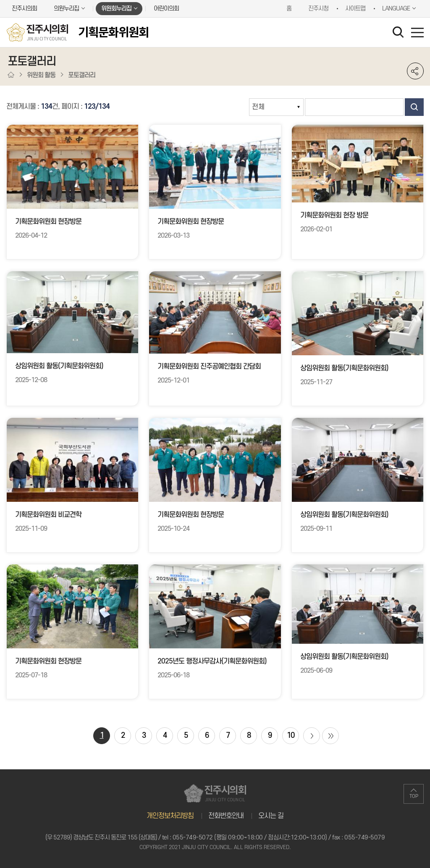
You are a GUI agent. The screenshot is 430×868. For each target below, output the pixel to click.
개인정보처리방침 (170, 816)
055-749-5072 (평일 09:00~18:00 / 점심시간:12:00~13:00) (250, 838)
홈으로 (11, 75)
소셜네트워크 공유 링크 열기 (415, 71)
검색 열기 (400, 34)
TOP (414, 796)
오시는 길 (271, 816)
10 (291, 736)
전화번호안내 (226, 816)
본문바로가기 (0, 0)
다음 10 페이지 (312, 736)
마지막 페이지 (330, 736)
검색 (414, 107)
